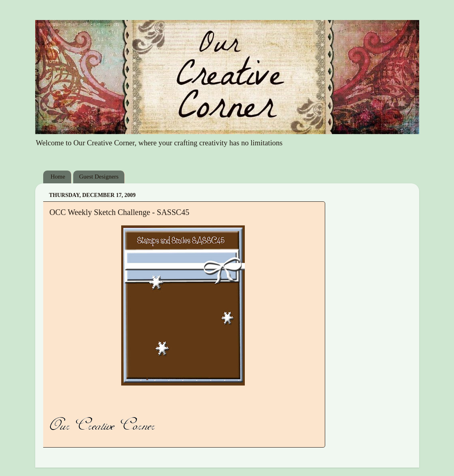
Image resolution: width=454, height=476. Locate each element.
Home (58, 177)
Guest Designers (99, 177)
